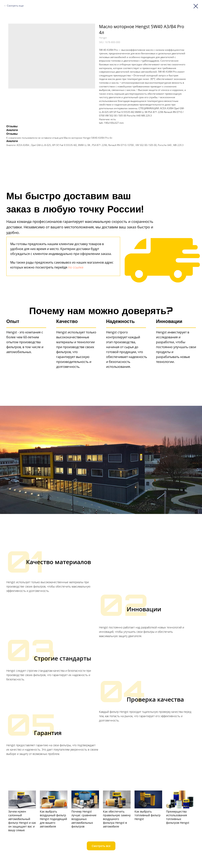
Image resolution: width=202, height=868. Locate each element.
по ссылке (76, 267)
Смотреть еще (15, 6)
